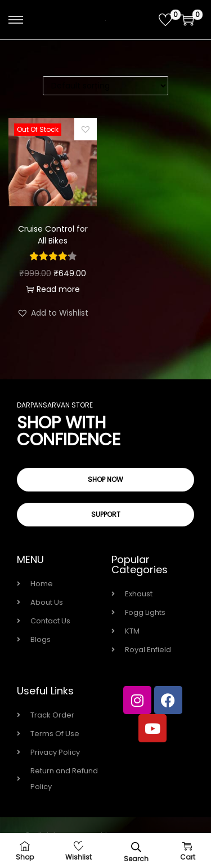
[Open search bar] (136, 847)
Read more (53, 289)
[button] (86, 129)
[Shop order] (105, 86)
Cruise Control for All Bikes (53, 235)
